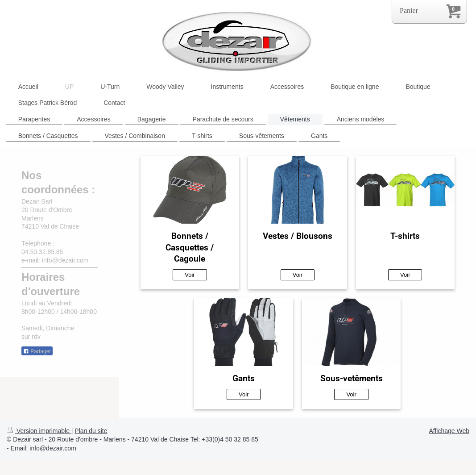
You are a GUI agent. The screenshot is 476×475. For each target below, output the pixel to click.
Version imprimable (39, 431)
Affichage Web (449, 431)
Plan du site (91, 431)
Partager (37, 351)
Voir (190, 275)
